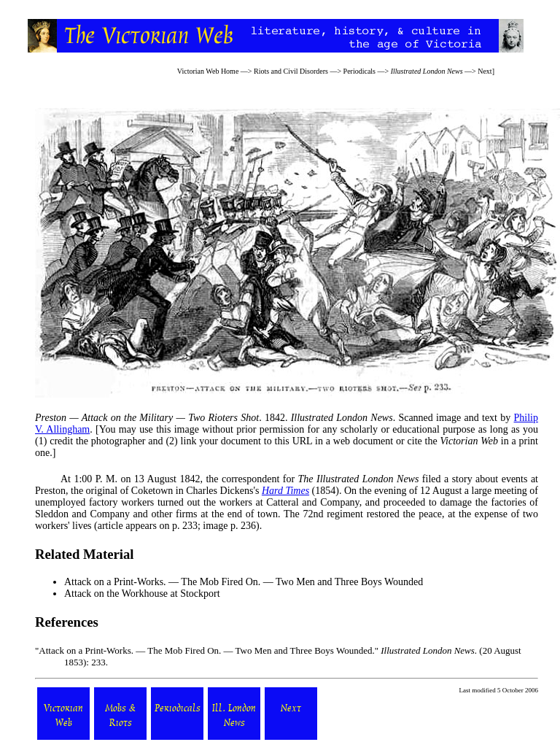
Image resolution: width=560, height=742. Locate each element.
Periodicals (359, 71)
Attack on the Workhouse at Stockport (142, 594)
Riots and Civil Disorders (291, 71)
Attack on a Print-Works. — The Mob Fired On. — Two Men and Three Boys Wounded (244, 582)
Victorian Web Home (208, 71)
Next (485, 71)
